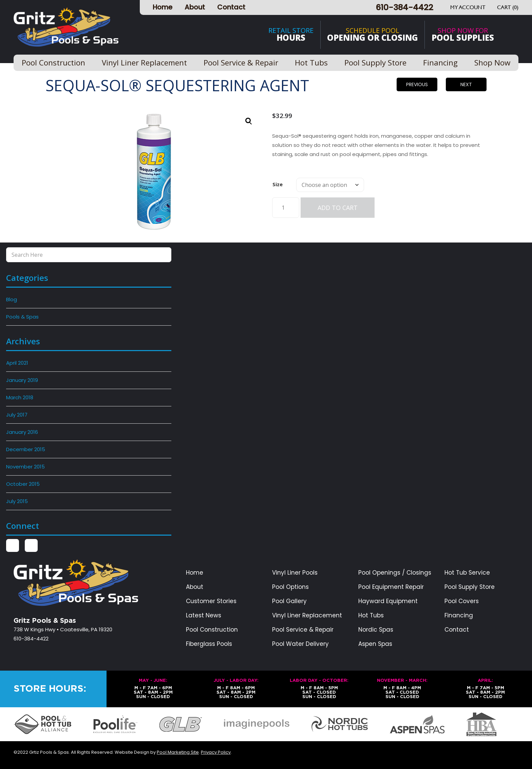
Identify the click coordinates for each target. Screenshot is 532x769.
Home (163, 7)
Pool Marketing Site (178, 752)
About (195, 7)
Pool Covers (462, 601)
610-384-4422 (404, 7)
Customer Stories (211, 601)
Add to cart (338, 208)
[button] (249, 121)
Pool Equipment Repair (391, 587)
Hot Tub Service (467, 573)
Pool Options (290, 587)
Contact (231, 7)
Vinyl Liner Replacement (307, 616)
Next (466, 84)
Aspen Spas (375, 644)
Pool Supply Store (470, 587)
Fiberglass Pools (209, 644)
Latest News (204, 616)
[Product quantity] (286, 208)
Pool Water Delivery (300, 644)
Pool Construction (212, 630)
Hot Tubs (371, 616)
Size (278, 184)
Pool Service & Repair (303, 630)
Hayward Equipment (388, 601)
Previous (417, 84)
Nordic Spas (376, 630)
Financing (459, 616)
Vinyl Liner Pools (295, 573)
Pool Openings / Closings (395, 573)
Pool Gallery (289, 601)
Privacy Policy (216, 752)
